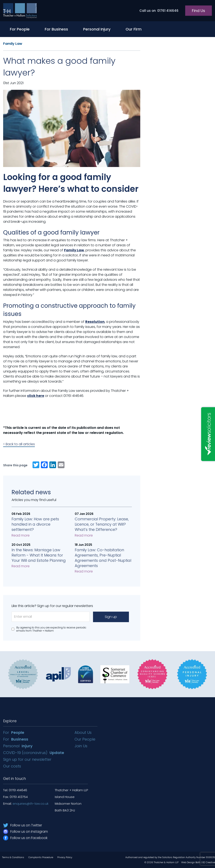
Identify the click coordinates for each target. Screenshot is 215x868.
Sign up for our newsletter (28, 759)
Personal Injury (97, 29)
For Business (56, 29)
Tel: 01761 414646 (15, 790)
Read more (21, 535)
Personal (18, 746)
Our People (85, 739)
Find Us (199, 11)
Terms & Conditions (13, 857)
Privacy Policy (65, 857)
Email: (26, 804)
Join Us (81, 746)
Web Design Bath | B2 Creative (198, 862)
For (14, 732)
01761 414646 (159, 11)
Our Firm (134, 29)
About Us (83, 732)
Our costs (13, 766)
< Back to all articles (19, 444)
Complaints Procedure (41, 857)
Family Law (13, 44)
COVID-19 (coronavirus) (34, 753)
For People (20, 29)
